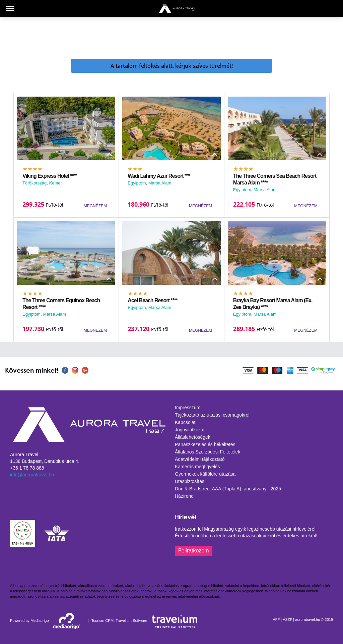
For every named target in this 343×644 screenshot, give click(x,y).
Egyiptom (137, 183)
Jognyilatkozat (190, 430)
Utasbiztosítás (190, 481)
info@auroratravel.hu (32, 475)
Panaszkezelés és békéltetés (205, 444)
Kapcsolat (185, 422)
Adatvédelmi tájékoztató (200, 459)
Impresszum (188, 408)
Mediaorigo (40, 621)
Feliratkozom (194, 551)
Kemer (55, 183)
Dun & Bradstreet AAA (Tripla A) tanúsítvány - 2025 (228, 489)
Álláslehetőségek (193, 437)
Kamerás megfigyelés (197, 467)
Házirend (184, 496)
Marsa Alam (160, 183)
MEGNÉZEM (95, 206)
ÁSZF (287, 620)
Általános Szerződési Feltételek (208, 452)
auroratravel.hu (307, 620)
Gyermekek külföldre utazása (205, 474)
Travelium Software (131, 621)
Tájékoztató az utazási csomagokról (212, 415)
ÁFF (276, 620)
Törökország (35, 183)
